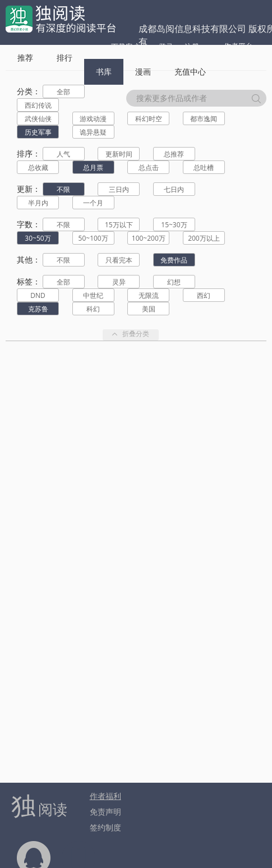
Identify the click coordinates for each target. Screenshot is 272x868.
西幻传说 (38, 105)
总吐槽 (204, 167)
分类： (29, 91)
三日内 (119, 189)
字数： (29, 224)
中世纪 (93, 295)
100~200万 (149, 238)
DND (38, 295)
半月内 (38, 203)
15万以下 (119, 225)
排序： (29, 153)
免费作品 (174, 260)
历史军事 (38, 132)
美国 (149, 309)
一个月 (93, 203)
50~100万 (93, 238)
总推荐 (174, 154)
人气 (63, 154)
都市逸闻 (204, 119)
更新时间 (119, 154)
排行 (64, 58)
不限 (63, 189)
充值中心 (190, 72)
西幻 (204, 295)
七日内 (174, 189)
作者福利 (105, 796)
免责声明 (105, 812)
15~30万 (174, 225)
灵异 (119, 282)
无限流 (149, 295)
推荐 (25, 58)
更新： (29, 189)
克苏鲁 (38, 309)
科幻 (93, 309)
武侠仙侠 (38, 119)
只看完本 (119, 260)
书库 (104, 72)
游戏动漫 (93, 119)
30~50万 (38, 238)
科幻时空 (149, 119)
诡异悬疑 (93, 132)
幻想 (174, 282)
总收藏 (38, 167)
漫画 (143, 72)
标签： (29, 281)
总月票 (93, 167)
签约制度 (105, 827)
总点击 (149, 167)
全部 (63, 92)
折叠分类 (131, 335)
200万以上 (204, 238)
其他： (29, 260)
